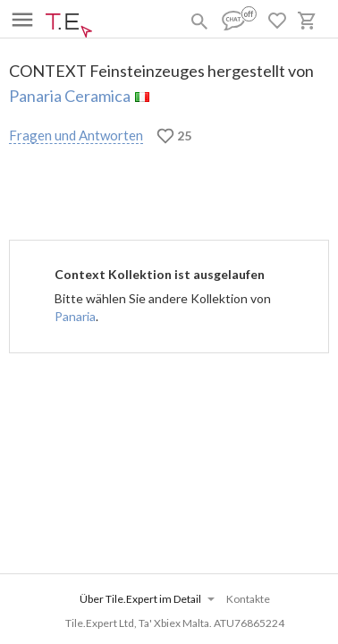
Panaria (75, 316)
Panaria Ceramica (70, 96)
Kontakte (248, 599)
